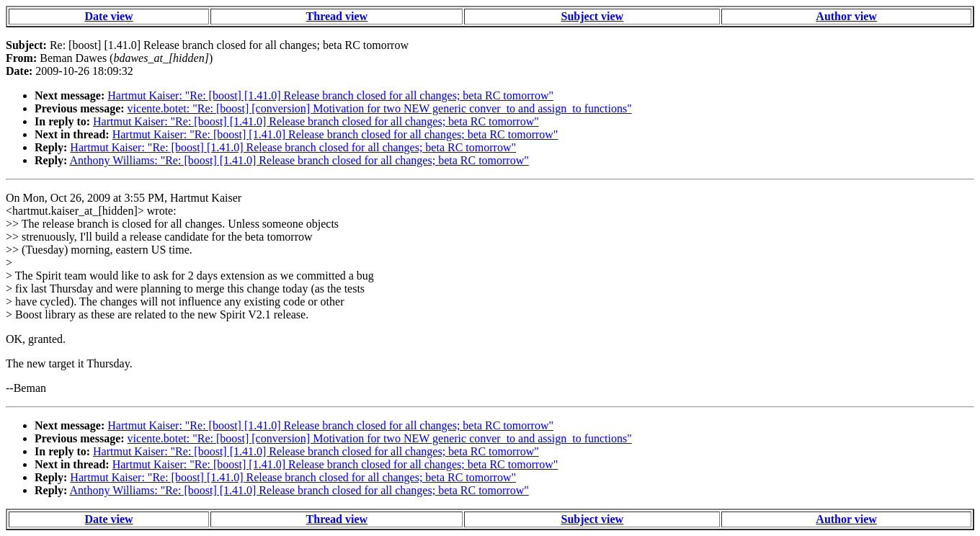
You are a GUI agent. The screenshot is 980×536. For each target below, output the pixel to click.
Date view (109, 16)
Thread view (337, 16)
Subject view (593, 16)
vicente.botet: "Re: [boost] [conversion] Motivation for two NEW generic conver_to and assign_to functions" (380, 108)
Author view (846, 16)
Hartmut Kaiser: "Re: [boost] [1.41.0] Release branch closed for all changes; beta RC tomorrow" (330, 95)
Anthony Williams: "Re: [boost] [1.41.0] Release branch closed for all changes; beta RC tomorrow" (299, 160)
